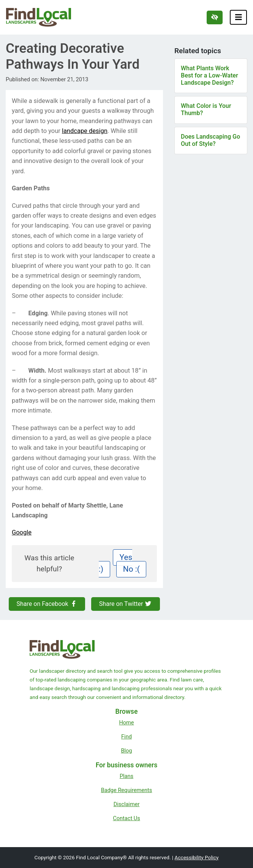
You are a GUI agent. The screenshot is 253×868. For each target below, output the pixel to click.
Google (22, 532)
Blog (126, 751)
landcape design (85, 131)
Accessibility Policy (197, 857)
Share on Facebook (47, 604)
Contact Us (126, 818)
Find (126, 737)
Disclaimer (127, 804)
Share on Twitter (126, 604)
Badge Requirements (127, 790)
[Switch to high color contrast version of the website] (215, 17)
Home (126, 723)
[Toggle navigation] (239, 17)
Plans (126, 776)
